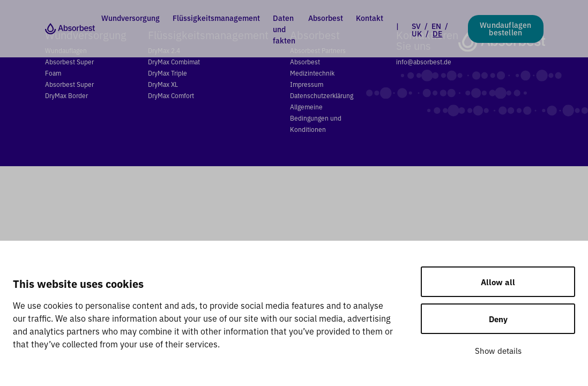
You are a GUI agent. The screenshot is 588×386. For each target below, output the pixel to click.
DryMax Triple (168, 73)
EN (436, 26)
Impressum (307, 84)
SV (416, 26)
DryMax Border (66, 95)
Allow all (498, 282)
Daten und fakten (284, 29)
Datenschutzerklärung (322, 95)
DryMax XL (163, 84)
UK (417, 33)
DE (437, 33)
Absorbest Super (69, 84)
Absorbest (326, 18)
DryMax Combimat (174, 61)
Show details (498, 350)
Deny (498, 319)
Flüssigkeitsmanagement (216, 18)
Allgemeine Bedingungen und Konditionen (316, 118)
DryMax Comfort (171, 95)
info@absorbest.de (424, 61)
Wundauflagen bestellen (505, 28)
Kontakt (370, 18)
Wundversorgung (131, 18)
